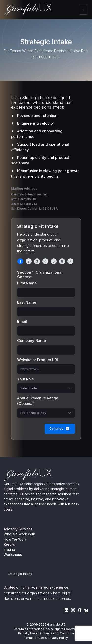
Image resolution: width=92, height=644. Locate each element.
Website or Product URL (38, 360)
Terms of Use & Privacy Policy (46, 638)
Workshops (13, 555)
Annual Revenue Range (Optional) (38, 401)
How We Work (15, 539)
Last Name (27, 302)
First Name (27, 283)
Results (9, 544)
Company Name (32, 341)
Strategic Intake (20, 574)
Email (22, 321)
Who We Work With (19, 534)
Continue (60, 428)
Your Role (26, 379)
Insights (10, 549)
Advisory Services (18, 529)
